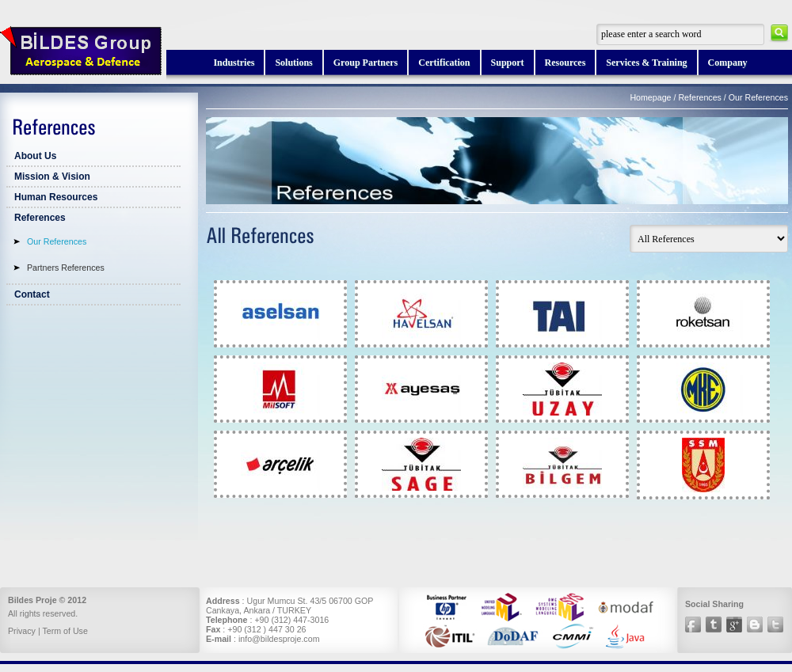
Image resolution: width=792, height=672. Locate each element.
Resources (565, 63)
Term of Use (65, 631)
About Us (35, 156)
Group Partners (366, 63)
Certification (444, 63)
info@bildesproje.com (279, 639)
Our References (57, 241)
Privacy (22, 631)
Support (508, 63)
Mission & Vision (52, 177)
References (40, 218)
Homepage (650, 97)
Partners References (66, 268)
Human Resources (56, 197)
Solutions (293, 63)
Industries (234, 63)
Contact (32, 294)
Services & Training (646, 63)
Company (728, 63)
